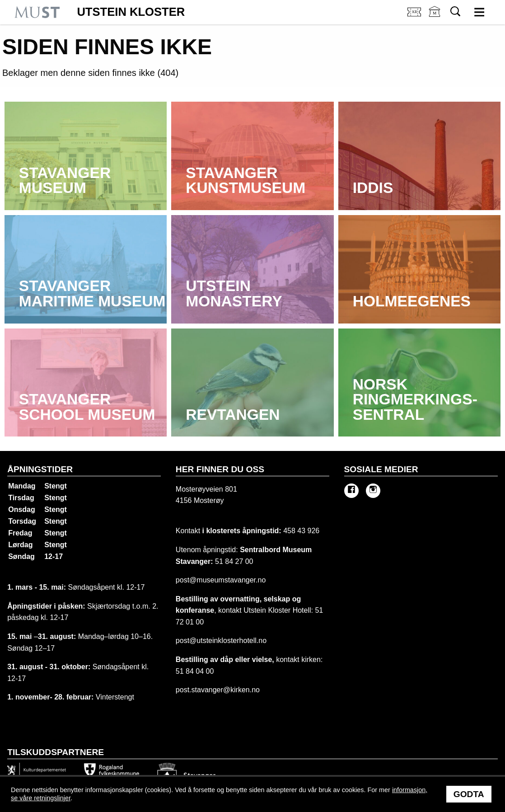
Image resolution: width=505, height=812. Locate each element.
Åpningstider (40, 469)
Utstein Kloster (131, 12)
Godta (469, 794)
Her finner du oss (220, 469)
